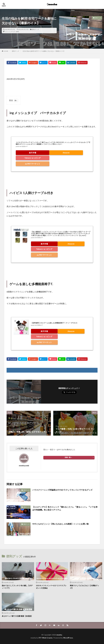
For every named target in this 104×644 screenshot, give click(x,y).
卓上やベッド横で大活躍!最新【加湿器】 (17, 616)
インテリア (12, 32)
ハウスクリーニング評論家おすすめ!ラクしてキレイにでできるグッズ (62, 490)
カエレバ (25, 146)
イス (6, 32)
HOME (6, 51)
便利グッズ (35, 29)
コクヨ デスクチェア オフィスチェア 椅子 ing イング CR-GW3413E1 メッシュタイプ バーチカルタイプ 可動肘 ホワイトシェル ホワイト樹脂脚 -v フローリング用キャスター (53, 143)
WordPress (68, 638)
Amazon (66, 153)
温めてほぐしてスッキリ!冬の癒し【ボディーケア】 (17, 587)
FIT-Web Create (46, 638)
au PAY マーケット (33, 164)
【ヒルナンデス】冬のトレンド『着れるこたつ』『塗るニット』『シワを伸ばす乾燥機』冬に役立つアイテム (65, 508)
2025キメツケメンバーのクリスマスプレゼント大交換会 (51, 587)
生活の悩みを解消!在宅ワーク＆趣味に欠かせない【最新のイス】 (44, 51)
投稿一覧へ (68, 457)
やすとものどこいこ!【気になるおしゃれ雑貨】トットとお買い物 (60, 524)
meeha (59, 635)
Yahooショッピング (33, 158)
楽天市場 (33, 153)
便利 (17, 32)
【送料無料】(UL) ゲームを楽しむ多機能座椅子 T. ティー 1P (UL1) (54, 323)
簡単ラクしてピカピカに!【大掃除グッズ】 (84, 587)
